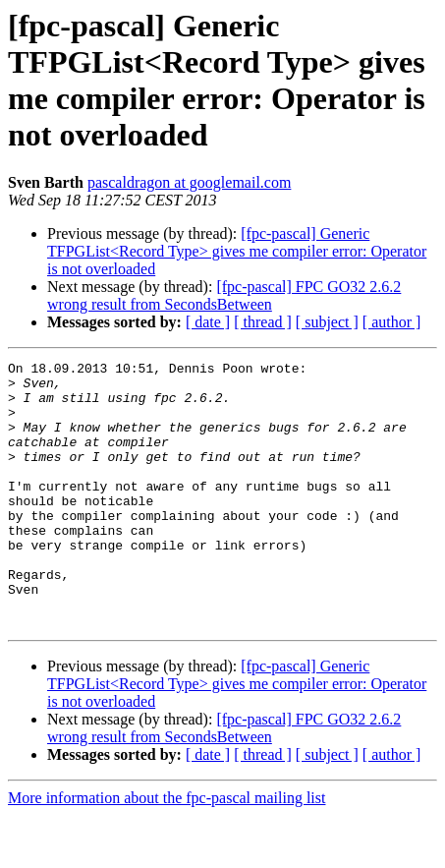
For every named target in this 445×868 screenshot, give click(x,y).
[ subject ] (327, 322)
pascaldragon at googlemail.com (189, 182)
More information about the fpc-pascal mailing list (167, 851)
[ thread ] (263, 322)
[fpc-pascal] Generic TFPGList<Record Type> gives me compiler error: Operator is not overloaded (237, 251)
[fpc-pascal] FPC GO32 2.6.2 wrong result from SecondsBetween (224, 295)
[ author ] (392, 322)
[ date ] (208, 322)
